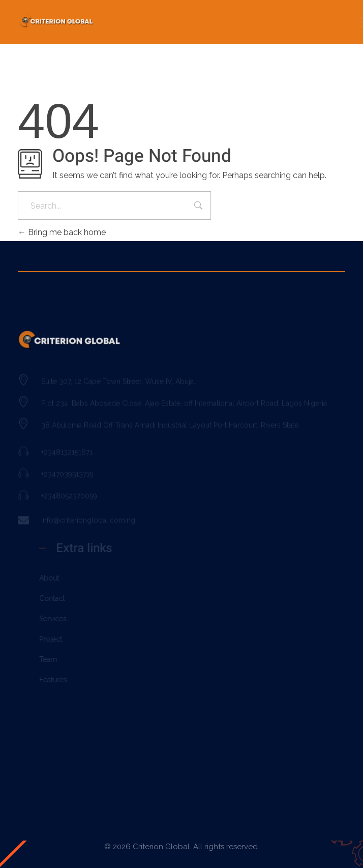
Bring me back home (62, 232)
